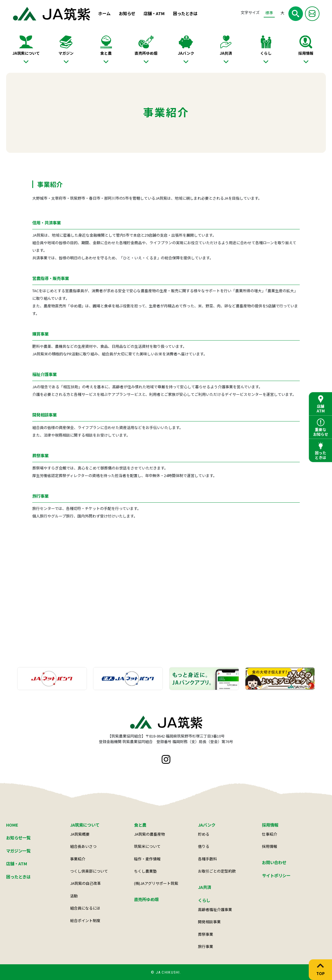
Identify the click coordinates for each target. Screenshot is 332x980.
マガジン (66, 53)
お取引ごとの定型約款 (217, 871)
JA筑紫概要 (80, 834)
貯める (204, 834)
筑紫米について (147, 846)
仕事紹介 (269, 834)
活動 (74, 896)
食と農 (106, 53)
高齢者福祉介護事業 (215, 909)
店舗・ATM (154, 13)
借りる (204, 846)
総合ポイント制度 (85, 920)
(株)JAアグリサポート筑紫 (156, 883)
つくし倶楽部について (89, 871)
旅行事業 (206, 946)
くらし (266, 53)
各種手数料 (207, 859)
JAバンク (186, 53)
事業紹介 (78, 859)
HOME (12, 825)
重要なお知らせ (321, 432)
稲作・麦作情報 (147, 859)
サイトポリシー (276, 875)
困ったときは (185, 13)
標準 (269, 13)
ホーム (104, 13)
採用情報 (306, 53)
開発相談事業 (209, 922)
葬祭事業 (206, 934)
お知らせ (127, 13)
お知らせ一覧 (18, 838)
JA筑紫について (26, 53)
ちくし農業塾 (145, 871)
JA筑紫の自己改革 (85, 883)
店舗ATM (321, 409)
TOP (321, 973)
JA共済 (226, 53)
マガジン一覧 (18, 851)
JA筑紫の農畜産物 (149, 834)
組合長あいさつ (83, 846)
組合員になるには (85, 908)
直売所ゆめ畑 (146, 53)
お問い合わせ (274, 862)
